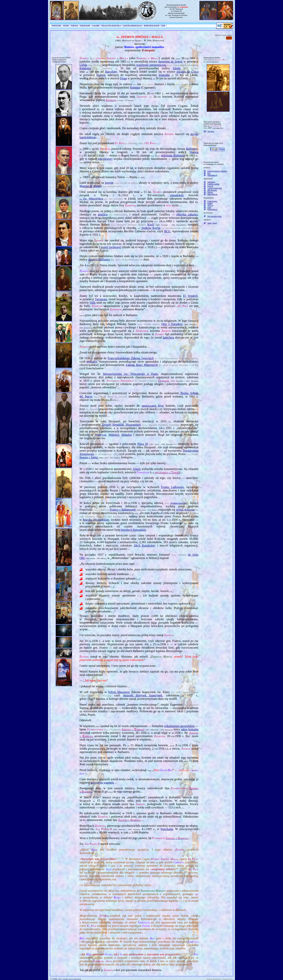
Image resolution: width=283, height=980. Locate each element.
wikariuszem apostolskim (179, 726)
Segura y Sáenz (89, 457)
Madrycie (101, 435)
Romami (135, 87)
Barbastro (192, 149)
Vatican (210, 192)
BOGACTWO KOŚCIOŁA (111, 25)
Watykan (211, 131)
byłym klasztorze (119, 692)
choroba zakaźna (187, 214)
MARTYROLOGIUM (152, 25)
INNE (163, 25)
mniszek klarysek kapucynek (143, 695)
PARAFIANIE (85, 25)
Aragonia (164, 75)
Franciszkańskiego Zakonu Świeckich (131, 358)
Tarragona (101, 299)
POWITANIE (56, 25)
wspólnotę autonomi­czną (151, 65)
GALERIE (96, 25)
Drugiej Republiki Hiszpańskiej (121, 425)
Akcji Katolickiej (144, 545)
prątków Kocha (151, 228)
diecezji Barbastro (99, 259)
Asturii (136, 469)
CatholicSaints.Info (215, 188)
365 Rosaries (212, 190)
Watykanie (167, 829)
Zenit (209, 207)
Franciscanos (212, 201)
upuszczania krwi (153, 406)
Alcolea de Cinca (187, 72)
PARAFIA (74, 25)
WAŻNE (66, 25)
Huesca (101, 75)
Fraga (124, 78)
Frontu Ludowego (173, 487)
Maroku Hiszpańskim (96, 520)
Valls (93, 303)
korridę (109, 183)
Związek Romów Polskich (217, 171)
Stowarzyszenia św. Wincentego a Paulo (130, 374)
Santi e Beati (212, 223)
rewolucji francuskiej (133, 530)
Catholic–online (213, 184)
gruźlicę (103, 214)
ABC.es (210, 205)
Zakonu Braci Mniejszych (142, 365)
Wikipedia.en (212, 194)
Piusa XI (143, 444)
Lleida (83, 65)
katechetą (168, 337)
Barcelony (111, 72)
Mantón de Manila (90, 186)
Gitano (210, 203)
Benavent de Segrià (170, 62)
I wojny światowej (110, 247)
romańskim (177, 195)
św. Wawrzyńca (91, 199)
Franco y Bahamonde (123, 510)
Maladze (126, 435)
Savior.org (211, 182)
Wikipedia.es (212, 209)
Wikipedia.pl (212, 175)
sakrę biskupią (190, 729)
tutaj (229, 38)
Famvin (210, 186)
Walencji (114, 435)
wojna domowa (185, 510)
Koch (151, 225)
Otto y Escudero (172, 324)
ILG (209, 173)
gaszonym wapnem (102, 783)
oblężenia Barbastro (173, 155)
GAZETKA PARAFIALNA (132, 25)
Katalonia (85, 68)
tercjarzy (92, 362)
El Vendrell (190, 296)
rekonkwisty (105, 159)
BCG (167, 231)
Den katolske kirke (215, 216)
